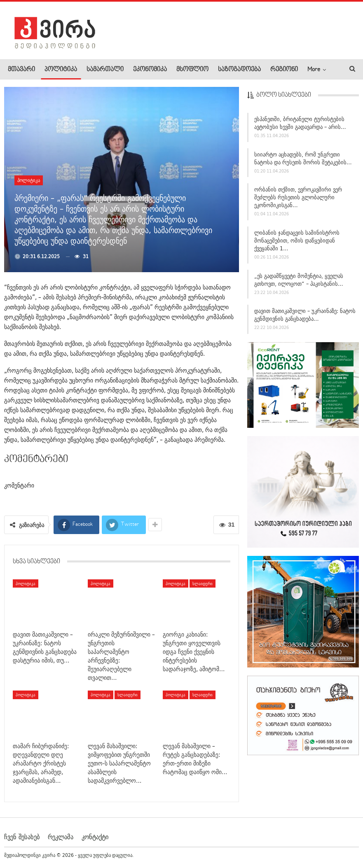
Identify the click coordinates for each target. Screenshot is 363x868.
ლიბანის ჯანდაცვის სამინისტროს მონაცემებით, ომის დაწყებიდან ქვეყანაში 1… (297, 243)
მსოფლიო (192, 70)
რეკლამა (61, 837)
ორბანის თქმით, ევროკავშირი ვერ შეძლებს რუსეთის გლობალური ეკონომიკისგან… (298, 199)
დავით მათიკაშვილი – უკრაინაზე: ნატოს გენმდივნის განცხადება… (305, 317)
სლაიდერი (203, 583)
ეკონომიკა (150, 70)
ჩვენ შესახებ (22, 837)
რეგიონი (284, 70)
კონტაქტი (95, 837)
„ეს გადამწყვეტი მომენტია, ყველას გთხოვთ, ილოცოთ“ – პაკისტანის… (299, 281)
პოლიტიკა (61, 70)
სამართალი (105, 70)
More (314, 70)
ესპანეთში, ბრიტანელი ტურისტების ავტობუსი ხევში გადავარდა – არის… (300, 125)
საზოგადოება (239, 70)
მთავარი (21, 70)
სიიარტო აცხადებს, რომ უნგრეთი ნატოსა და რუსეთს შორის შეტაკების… (303, 160)
